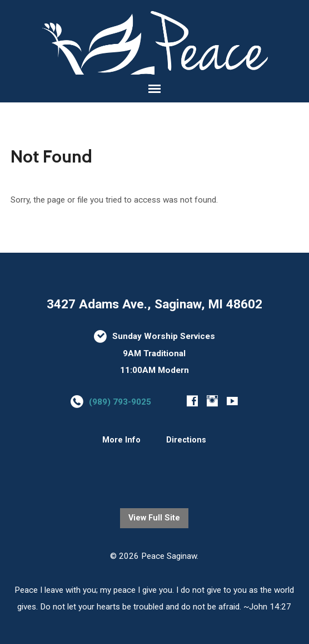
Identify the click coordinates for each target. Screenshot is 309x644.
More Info (121, 440)
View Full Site (154, 518)
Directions (186, 440)
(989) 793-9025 (120, 402)
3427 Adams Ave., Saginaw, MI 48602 (154, 304)
